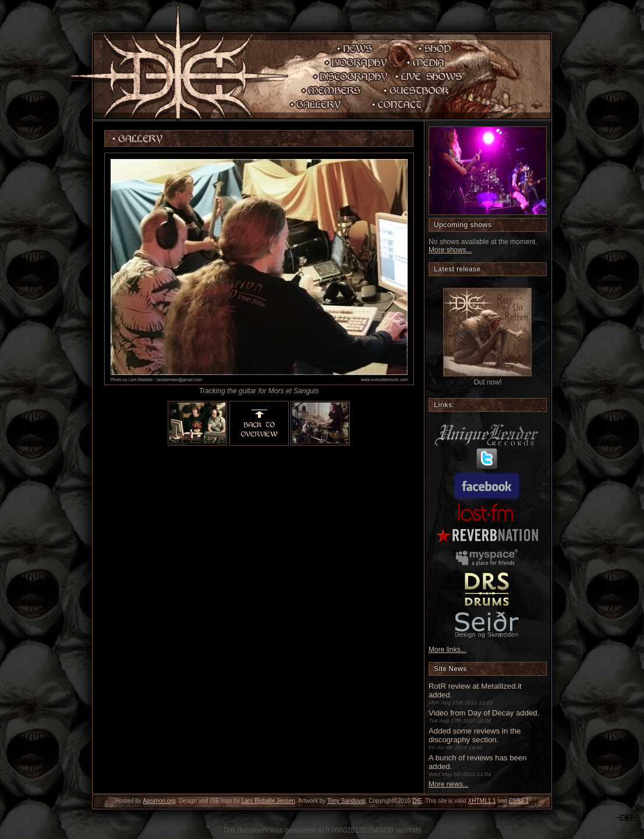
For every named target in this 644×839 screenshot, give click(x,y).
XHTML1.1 (482, 801)
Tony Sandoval (346, 801)
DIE (417, 801)
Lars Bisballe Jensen (268, 801)
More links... (447, 650)
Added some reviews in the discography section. (475, 735)
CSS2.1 (519, 801)
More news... (449, 784)
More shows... (450, 250)
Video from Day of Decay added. (484, 713)
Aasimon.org (159, 801)
